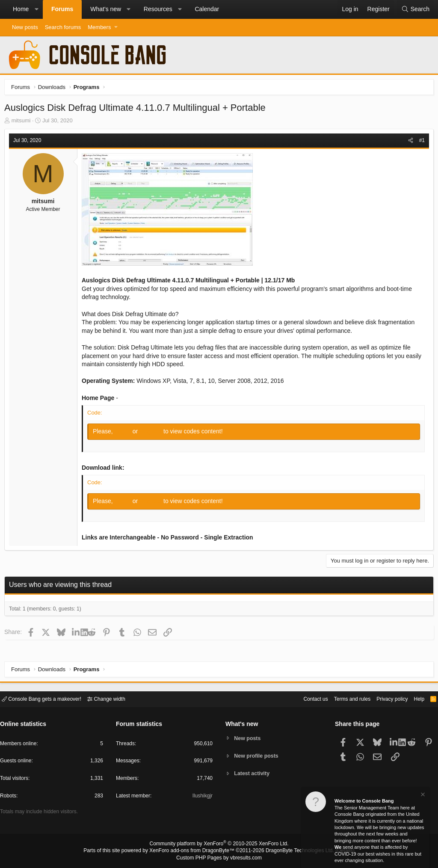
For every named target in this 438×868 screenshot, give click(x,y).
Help (414, 698)
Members (99, 27)
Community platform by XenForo (219, 845)
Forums (62, 9)
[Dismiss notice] (422, 796)
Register (154, 433)
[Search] (415, 9)
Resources (158, 9)
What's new (106, 9)
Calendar (207, 9)
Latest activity (253, 774)
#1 (420, 142)
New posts (25, 27)
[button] (36, 9)
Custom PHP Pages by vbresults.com (219, 858)
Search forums (63, 27)
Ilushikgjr (202, 797)
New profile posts (258, 756)
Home (21, 9)
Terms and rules (342, 698)
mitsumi (23, 123)
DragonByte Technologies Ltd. (293, 851)
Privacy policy (385, 698)
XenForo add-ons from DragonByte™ (194, 851)
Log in (126, 433)
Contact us (302, 698)
